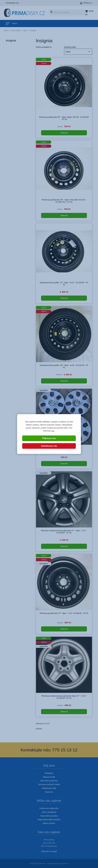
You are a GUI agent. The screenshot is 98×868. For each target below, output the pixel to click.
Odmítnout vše (49, 446)
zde (53, 431)
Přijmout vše (49, 438)
